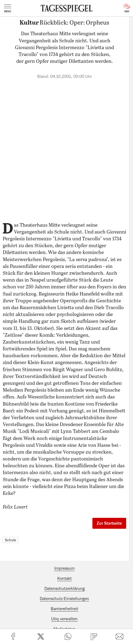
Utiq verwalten (64, 619)
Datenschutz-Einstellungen (64, 599)
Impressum (64, 568)
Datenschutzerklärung (65, 589)
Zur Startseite (109, 523)
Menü (8, 8)
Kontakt (64, 578)
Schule (10, 540)
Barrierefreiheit (64, 609)
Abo (127, 8)
